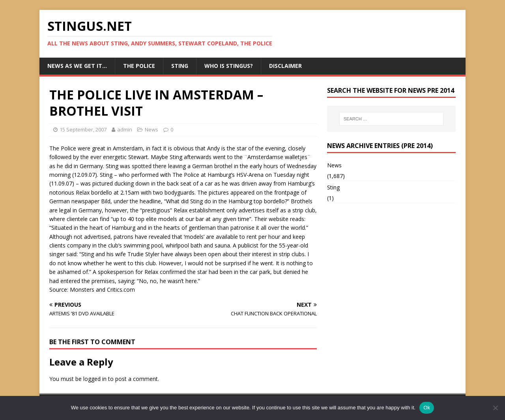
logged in (95, 379)
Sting (180, 66)
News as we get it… (77, 66)
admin (125, 129)
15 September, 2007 (83, 129)
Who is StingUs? (229, 66)
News (151, 129)
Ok (427, 408)
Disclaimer (285, 66)
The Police (139, 66)
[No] (495, 408)
